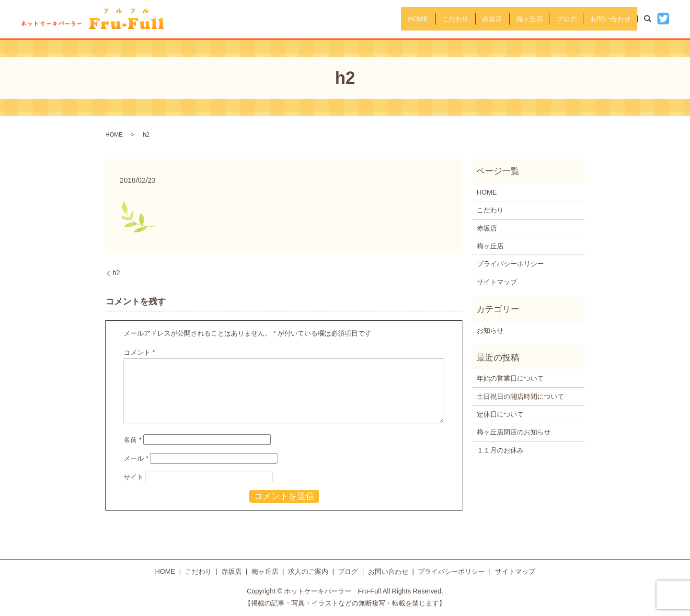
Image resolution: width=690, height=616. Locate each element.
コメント (139, 352)
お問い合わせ (607, 19)
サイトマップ (497, 282)
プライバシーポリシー (510, 264)
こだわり (426, 19)
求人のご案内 (308, 571)
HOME (382, 19)
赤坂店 (470, 19)
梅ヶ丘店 (513, 19)
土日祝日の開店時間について (520, 396)
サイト (134, 477)
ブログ (557, 19)
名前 (132, 440)
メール (136, 458)
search (652, 19)
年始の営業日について (510, 378)
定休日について (500, 414)
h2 (116, 273)
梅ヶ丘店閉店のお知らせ (514, 432)
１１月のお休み (500, 450)
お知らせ (490, 330)
